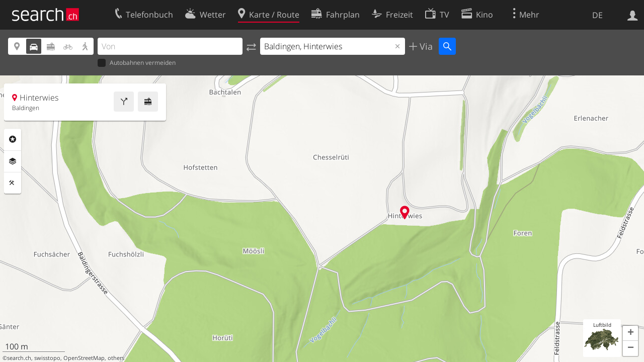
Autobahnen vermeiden (137, 63)
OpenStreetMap (84, 358)
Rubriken (13, 139)
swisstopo (47, 358)
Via (425, 46)
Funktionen (13, 183)
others (116, 358)
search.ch (19, 358)
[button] (630, 333)
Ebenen (13, 161)
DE (597, 15)
